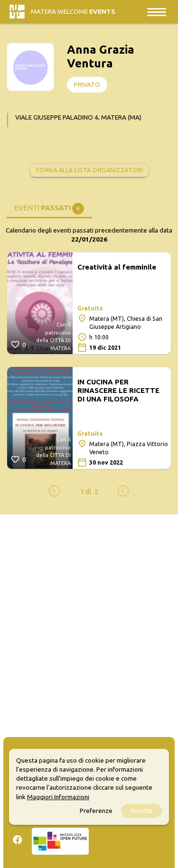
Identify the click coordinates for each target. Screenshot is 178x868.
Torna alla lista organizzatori (89, 170)
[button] (86, 491)
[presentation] (54, 491)
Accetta (141, 811)
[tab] (49, 208)
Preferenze (96, 811)
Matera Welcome (73, 11)
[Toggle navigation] (157, 12)
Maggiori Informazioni (58, 797)
